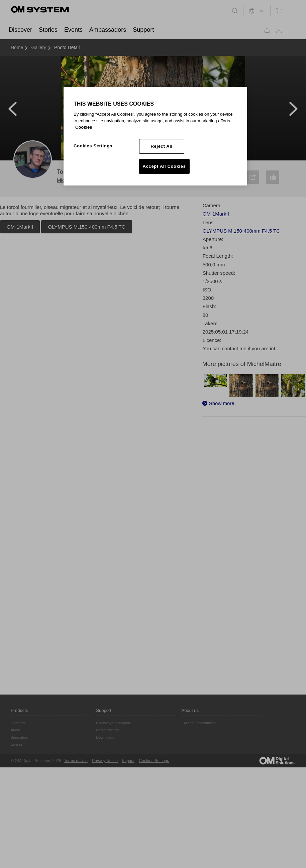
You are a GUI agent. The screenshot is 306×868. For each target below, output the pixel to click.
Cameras (18, 723)
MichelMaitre (71, 180)
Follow (120, 176)
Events (73, 30)
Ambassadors (108, 30)
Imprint (128, 761)
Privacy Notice (105, 761)
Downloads (105, 737)
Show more (222, 403)
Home (17, 47)
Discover (20, 30)
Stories (48, 30)
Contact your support (113, 723)
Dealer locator (107, 730)
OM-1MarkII (20, 227)
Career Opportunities (199, 723)
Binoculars (19, 737)
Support (143, 30)
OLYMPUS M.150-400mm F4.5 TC (86, 227)
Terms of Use (76, 761)
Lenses (17, 744)
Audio (15, 730)
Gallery (39, 47)
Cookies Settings (154, 761)
